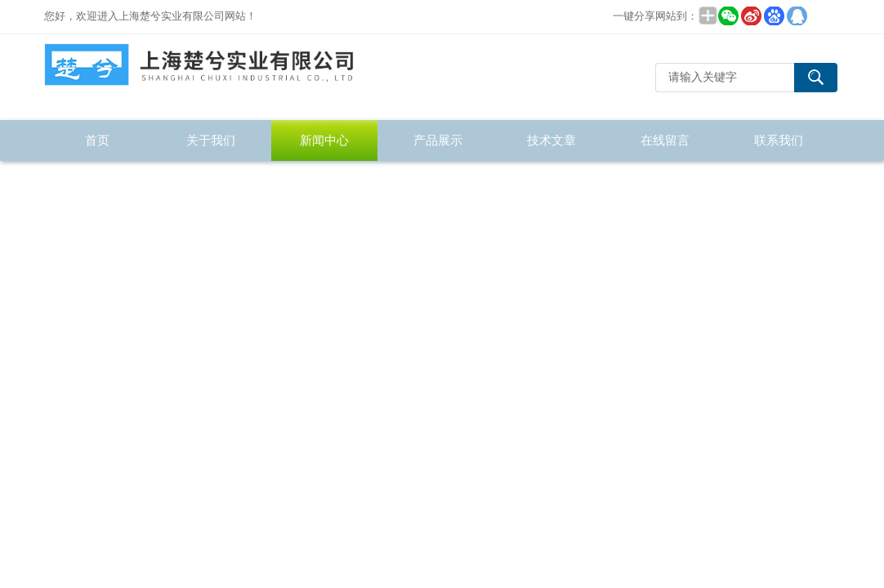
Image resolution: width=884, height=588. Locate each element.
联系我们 (779, 140)
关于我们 (211, 140)
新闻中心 (324, 140)
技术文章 (551, 140)
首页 (97, 140)
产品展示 (438, 140)
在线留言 (665, 140)
